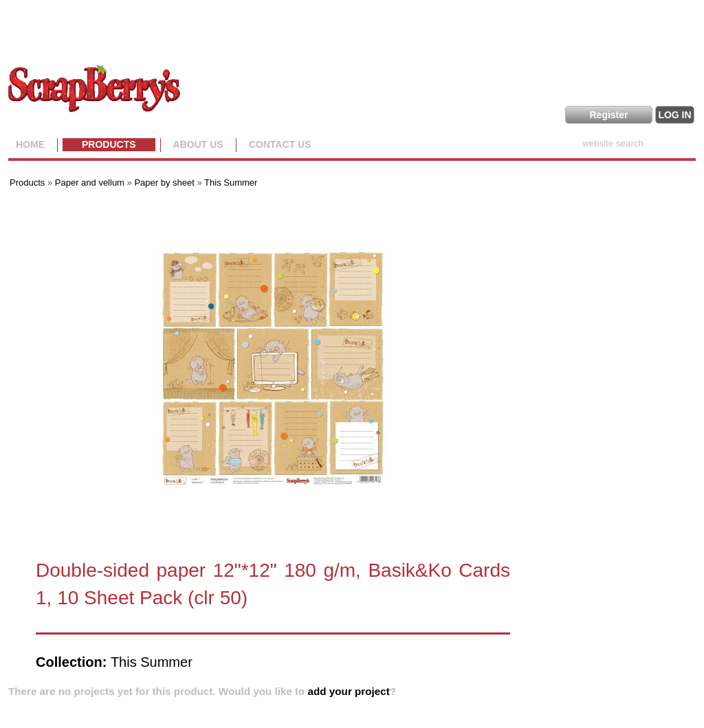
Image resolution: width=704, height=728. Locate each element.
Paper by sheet (164, 183)
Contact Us (280, 144)
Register (608, 115)
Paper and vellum (90, 183)
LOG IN (674, 115)
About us (198, 144)
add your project (349, 691)
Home (30, 144)
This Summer (231, 183)
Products (109, 144)
